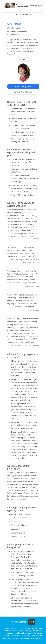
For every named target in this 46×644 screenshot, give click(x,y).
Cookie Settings (19, 622)
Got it (31, 622)
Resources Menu (22, 15)
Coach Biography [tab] (23, 86)
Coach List (22, 59)
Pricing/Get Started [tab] (23, 92)
